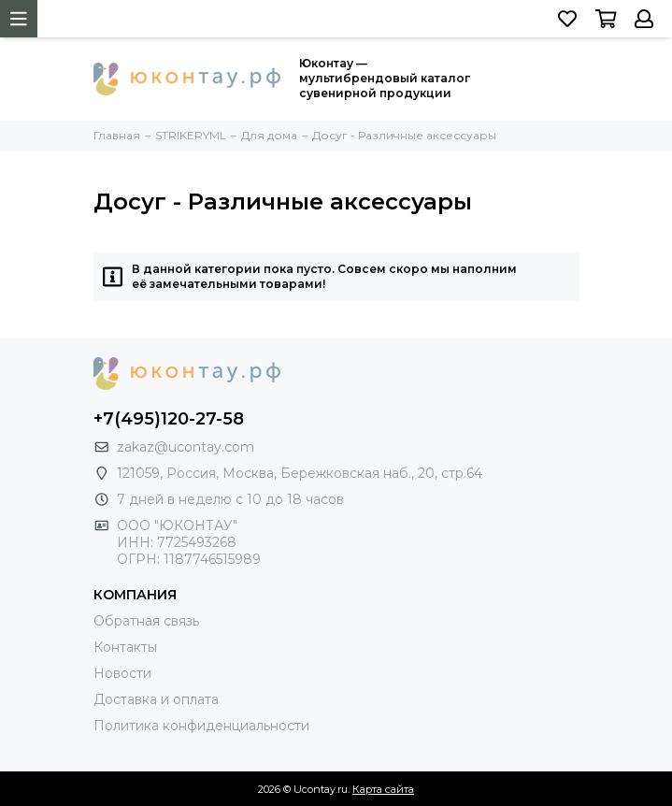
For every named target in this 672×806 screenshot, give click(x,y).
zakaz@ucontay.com (186, 447)
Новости (122, 673)
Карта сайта (383, 789)
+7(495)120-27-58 (169, 419)
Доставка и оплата (156, 699)
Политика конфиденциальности (201, 726)
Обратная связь (146, 621)
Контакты (125, 647)
